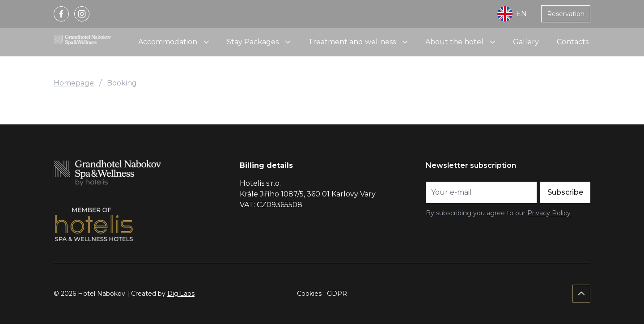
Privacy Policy (549, 213)
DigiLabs (181, 294)
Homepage (74, 83)
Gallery (526, 42)
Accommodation (168, 42)
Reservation (566, 14)
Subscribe (565, 192)
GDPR (337, 294)
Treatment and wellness (352, 42)
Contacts (573, 42)
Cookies (309, 294)
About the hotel (454, 42)
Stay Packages (253, 42)
